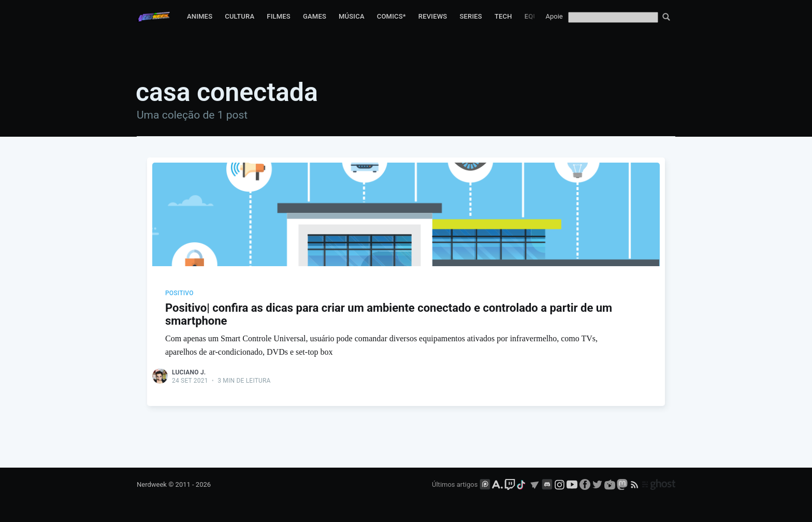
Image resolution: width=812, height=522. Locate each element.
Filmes (279, 16)
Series (471, 16)
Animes (200, 16)
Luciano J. (189, 372)
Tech (503, 16)
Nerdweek (152, 484)
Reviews (433, 16)
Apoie (554, 16)
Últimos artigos (455, 484)
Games (315, 16)
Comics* (392, 16)
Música (352, 16)
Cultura (240, 16)
